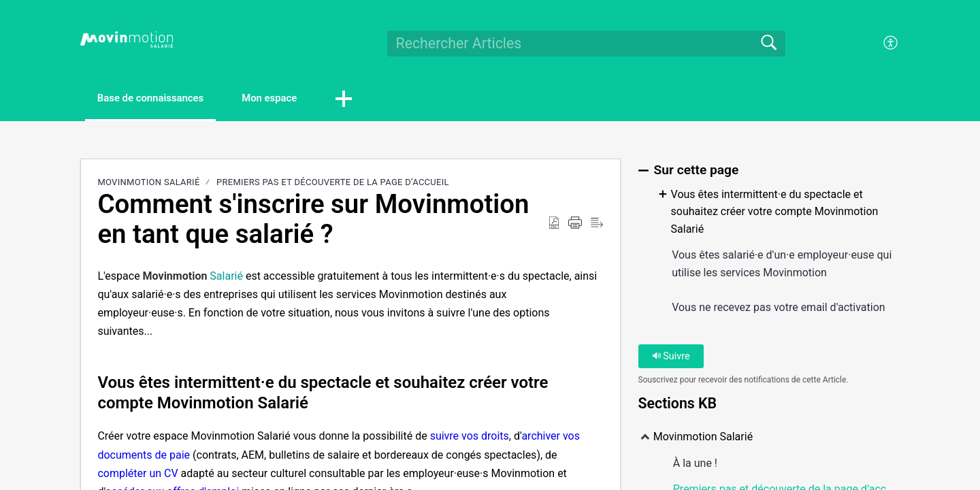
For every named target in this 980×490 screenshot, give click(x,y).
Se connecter (834, 43)
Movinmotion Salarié (148, 183)
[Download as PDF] (554, 225)
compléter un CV (137, 475)
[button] (378, 100)
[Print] (575, 225)
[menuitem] (883, 44)
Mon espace (296, 99)
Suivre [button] (671, 358)
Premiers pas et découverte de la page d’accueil (333, 183)
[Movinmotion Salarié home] (127, 39)
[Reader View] (597, 225)
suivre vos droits (470, 437)
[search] (586, 44)
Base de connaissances (161, 99)
